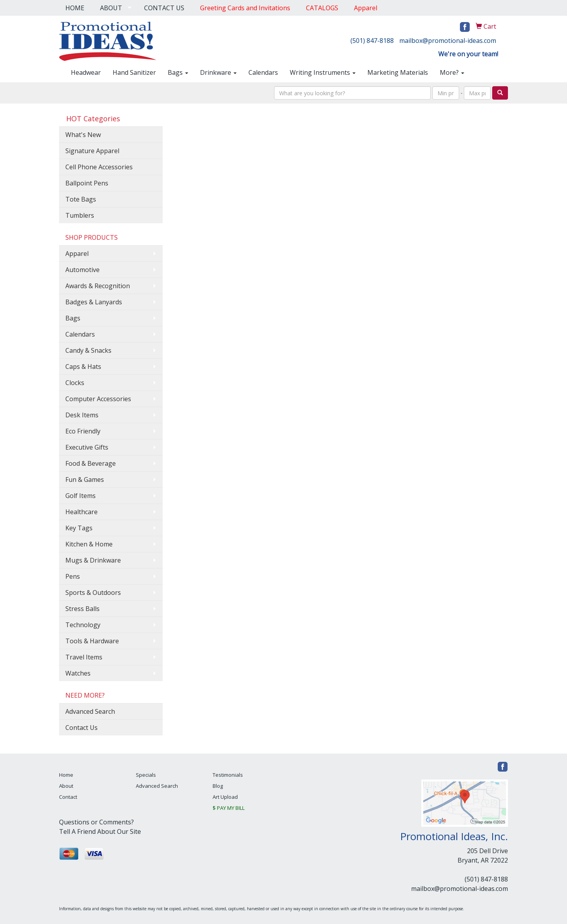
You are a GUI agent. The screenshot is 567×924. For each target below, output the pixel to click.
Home (66, 775)
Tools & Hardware (92, 641)
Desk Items (82, 415)
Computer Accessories (98, 399)
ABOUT (111, 8)
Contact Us (82, 728)
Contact (68, 797)
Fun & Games (85, 480)
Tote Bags (81, 199)
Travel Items (84, 657)
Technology (83, 625)
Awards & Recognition (98, 286)
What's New (83, 135)
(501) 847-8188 (372, 41)
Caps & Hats (83, 367)
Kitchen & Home (89, 544)
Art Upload (225, 797)
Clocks (75, 383)
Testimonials (228, 775)
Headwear (86, 72)
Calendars (263, 72)
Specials (146, 775)
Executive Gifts (87, 447)
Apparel (77, 254)
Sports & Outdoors (93, 593)
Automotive (82, 270)
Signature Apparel (92, 151)
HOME (75, 8)
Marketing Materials (398, 72)
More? (452, 72)
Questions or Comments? (96, 822)
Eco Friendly (83, 431)
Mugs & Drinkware (93, 560)
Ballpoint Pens (87, 183)
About (66, 786)
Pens (73, 576)
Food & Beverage (91, 463)
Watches (78, 673)
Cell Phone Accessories (99, 167)
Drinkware (218, 72)
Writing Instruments (323, 72)
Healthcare (82, 512)
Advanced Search (90, 711)
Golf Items (81, 496)
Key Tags (79, 528)
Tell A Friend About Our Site (100, 831)
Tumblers (80, 215)
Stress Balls (82, 609)
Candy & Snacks (88, 350)
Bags (178, 72)
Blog (218, 786)
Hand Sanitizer (134, 72)
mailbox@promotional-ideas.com (448, 41)
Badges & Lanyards (94, 302)
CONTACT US (164, 8)
